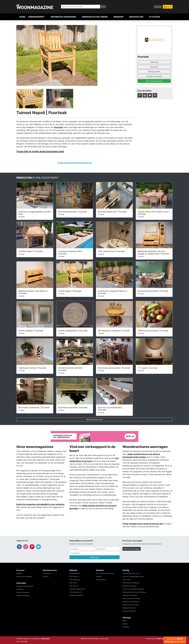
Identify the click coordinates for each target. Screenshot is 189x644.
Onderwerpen (36, 17)
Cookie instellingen (23, 596)
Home (22, 17)
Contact (46, 576)
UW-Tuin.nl (73, 583)
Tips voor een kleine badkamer (133, 589)
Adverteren (47, 573)
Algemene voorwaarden (25, 586)
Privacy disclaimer (23, 592)
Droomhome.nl (101, 580)
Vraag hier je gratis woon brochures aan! (40, 151)
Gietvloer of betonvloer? (131, 602)
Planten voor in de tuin (130, 605)
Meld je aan (94, 557)
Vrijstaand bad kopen (130, 595)
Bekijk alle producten (95, 419)
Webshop (118, 17)
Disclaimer (20, 589)
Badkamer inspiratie (130, 586)
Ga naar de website (154, 76)
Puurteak (58, 127)
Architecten (136, 17)
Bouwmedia (45, 639)
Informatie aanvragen (63, 17)
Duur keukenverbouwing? (131, 598)
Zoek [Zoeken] (103, 7)
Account (158, 7)
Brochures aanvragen (154, 81)
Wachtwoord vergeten (24, 576)
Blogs (124, 621)
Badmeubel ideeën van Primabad (134, 592)
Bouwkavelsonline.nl (77, 595)
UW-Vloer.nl (74, 586)
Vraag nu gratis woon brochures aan (75, 163)
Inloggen (19, 573)
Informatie (154, 62)
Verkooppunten (154, 72)
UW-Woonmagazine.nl (77, 589)
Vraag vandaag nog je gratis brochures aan (143, 524)
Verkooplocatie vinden (95, 17)
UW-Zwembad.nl (75, 592)
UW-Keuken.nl (74, 580)
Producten (154, 67)
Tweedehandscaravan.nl (131, 573)
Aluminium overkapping (131, 583)
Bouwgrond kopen (129, 608)
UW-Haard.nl (74, 576)
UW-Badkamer (75, 573)
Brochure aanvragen (132, 549)
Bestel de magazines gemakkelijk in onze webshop (40, 504)
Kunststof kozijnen (129, 611)
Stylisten (154, 17)
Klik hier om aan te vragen (175, 640)
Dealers (125, 624)
